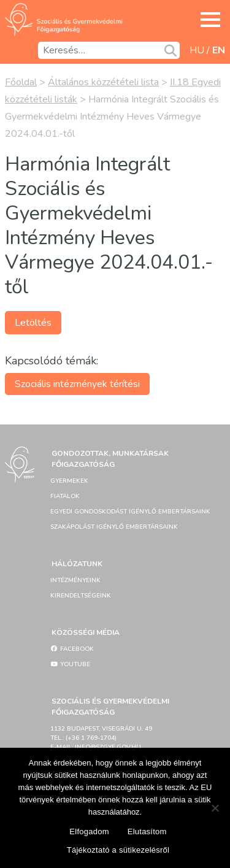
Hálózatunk (77, 564)
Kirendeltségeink (81, 596)
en (219, 50)
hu (197, 50)
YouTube (70, 664)
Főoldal (21, 82)
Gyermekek (69, 481)
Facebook (72, 649)
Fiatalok (65, 496)
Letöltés (33, 323)
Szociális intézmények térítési (77, 384)
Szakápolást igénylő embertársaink (114, 527)
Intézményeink (75, 580)
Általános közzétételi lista (103, 82)
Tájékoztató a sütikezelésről (118, 850)
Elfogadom (89, 832)
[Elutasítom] (215, 808)
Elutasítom (147, 832)
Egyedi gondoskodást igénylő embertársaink (130, 512)
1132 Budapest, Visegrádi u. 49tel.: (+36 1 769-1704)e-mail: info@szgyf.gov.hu (101, 738)
